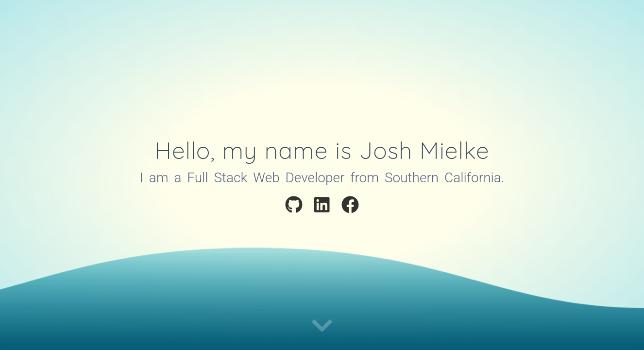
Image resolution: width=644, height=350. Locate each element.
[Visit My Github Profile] (294, 206)
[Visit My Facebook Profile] (350, 206)
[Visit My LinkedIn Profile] (322, 206)
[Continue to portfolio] (322, 326)
